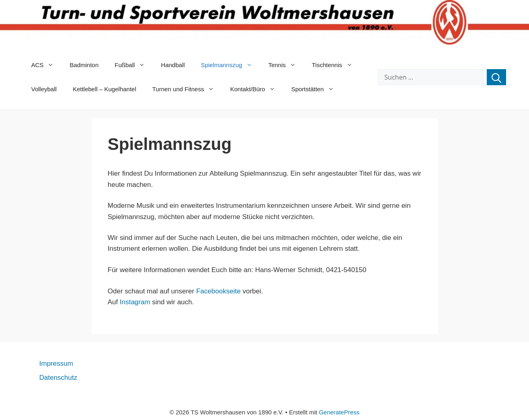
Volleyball (44, 89)
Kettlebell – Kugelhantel (105, 89)
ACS (47, 65)
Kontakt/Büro (257, 89)
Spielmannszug (231, 65)
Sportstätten (317, 89)
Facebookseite (219, 291)
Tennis (286, 65)
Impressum (56, 364)
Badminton (84, 65)
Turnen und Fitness (187, 89)
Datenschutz (59, 378)
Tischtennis (336, 65)
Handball (173, 65)
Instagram (135, 302)
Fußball (134, 65)
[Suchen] (496, 77)
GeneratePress (339, 412)
